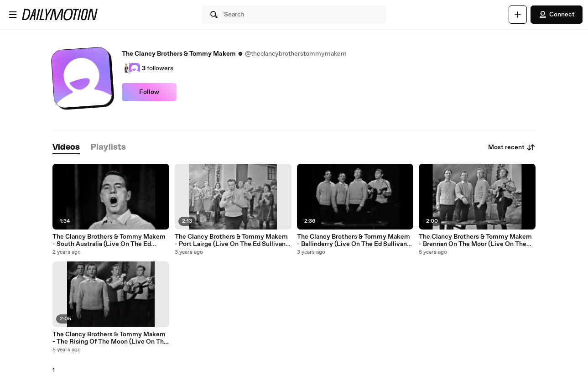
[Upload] (518, 15)
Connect (557, 15)
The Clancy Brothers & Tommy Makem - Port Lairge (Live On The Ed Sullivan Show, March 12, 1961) (231, 240)
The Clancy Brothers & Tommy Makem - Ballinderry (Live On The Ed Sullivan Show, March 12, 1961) (354, 240)
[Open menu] (13, 15)
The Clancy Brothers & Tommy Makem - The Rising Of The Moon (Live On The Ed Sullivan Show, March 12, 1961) (110, 338)
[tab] (66, 148)
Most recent (512, 147)
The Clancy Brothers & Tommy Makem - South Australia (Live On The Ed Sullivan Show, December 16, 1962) (109, 240)
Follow (149, 92)
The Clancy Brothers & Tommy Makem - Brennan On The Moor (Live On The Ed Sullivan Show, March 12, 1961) (475, 240)
